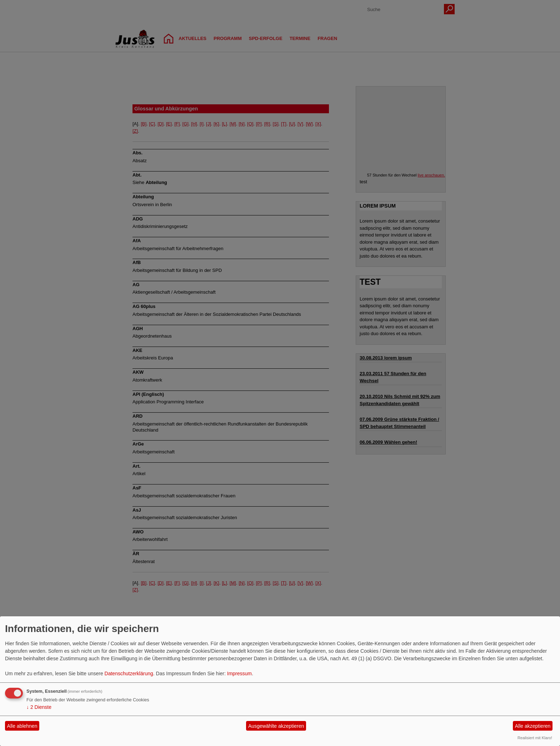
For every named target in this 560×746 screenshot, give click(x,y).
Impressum (239, 673)
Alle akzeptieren (533, 726)
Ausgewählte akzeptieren (276, 726)
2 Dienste (39, 707)
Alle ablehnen (22, 726)
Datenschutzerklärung (129, 673)
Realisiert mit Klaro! (535, 738)
